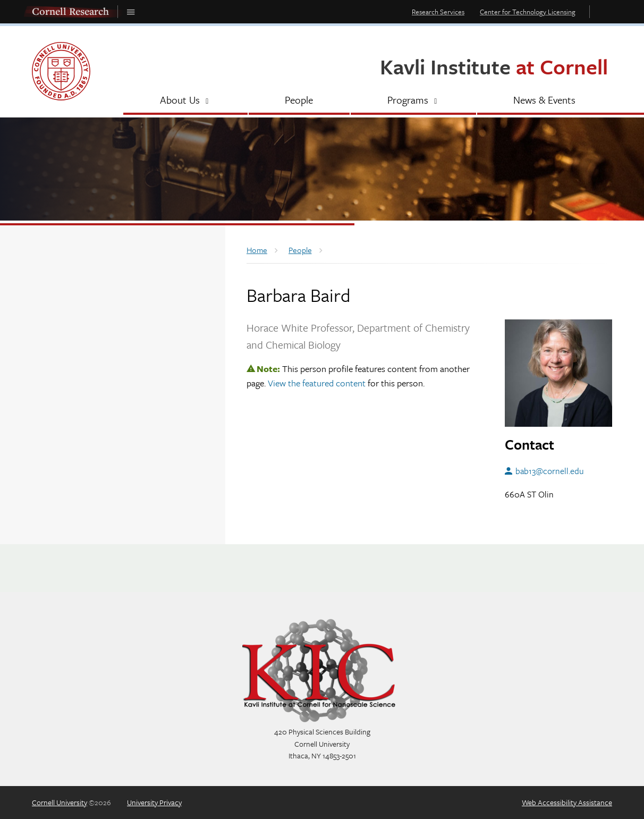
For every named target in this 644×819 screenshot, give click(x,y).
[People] (299, 101)
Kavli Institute (494, 66)
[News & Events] (545, 101)
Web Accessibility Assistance (567, 802)
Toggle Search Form (604, 11)
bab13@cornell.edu (550, 471)
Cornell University (60, 802)
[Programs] (413, 101)
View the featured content (317, 383)
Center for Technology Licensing (528, 12)
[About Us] (185, 101)
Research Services (438, 12)
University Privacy (154, 802)
